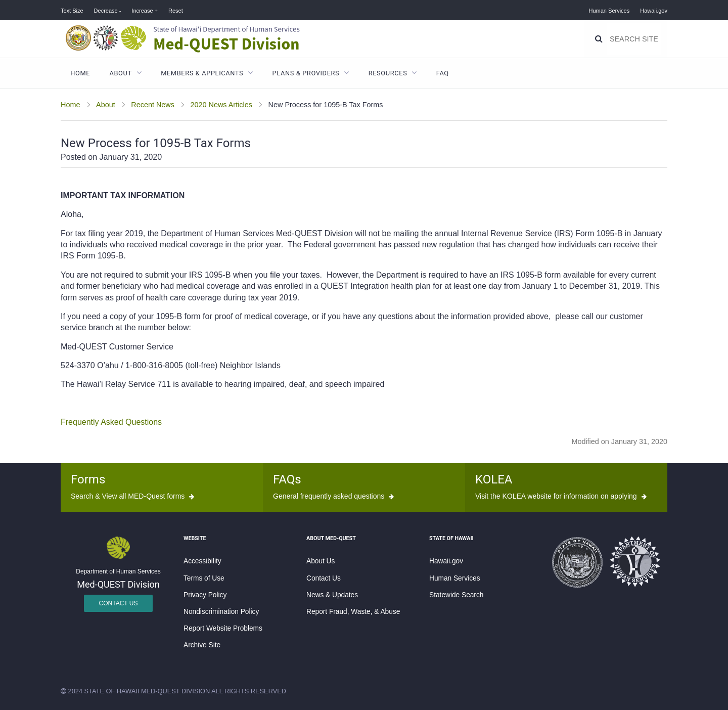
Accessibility (202, 561)
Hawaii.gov (654, 11)
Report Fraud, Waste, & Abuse (353, 612)
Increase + (145, 11)
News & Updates (332, 595)
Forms (88, 479)
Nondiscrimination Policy (221, 612)
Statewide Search (456, 595)
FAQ (443, 73)
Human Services (609, 11)
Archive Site (202, 645)
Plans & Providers (306, 73)
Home (80, 73)
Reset (176, 11)
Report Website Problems (223, 628)
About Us (321, 561)
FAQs (287, 479)
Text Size (72, 11)
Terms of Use (204, 578)
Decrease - (108, 11)
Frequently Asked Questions (111, 422)
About (121, 73)
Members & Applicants (202, 73)
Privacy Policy (205, 595)
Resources (388, 73)
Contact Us (119, 603)
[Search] (599, 39)
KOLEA (494, 479)
